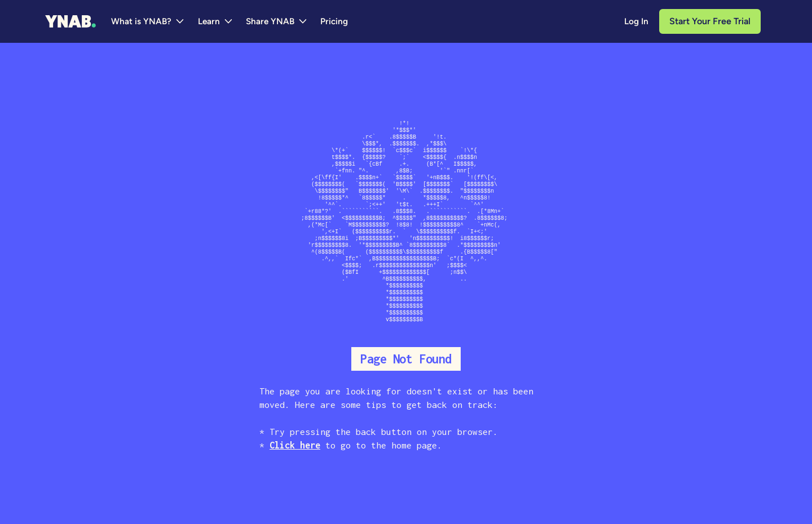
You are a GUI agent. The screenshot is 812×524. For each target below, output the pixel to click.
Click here (295, 445)
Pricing (334, 21)
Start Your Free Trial (710, 21)
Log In (636, 21)
